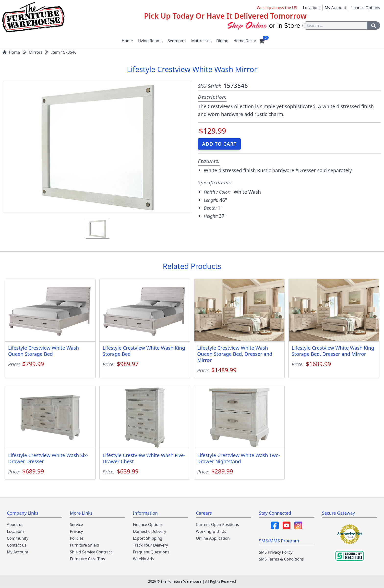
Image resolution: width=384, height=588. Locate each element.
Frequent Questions (151, 552)
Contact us (17, 545)
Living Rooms (150, 41)
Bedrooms (177, 41)
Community (18, 538)
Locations (312, 8)
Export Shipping (148, 538)
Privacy (76, 531)
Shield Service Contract (91, 552)
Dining (222, 41)
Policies (77, 538)
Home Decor (245, 41)
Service (76, 524)
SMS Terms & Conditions (281, 559)
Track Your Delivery (150, 545)
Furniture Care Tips (87, 559)
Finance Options (365, 8)
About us (15, 524)
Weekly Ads (143, 559)
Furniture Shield (84, 545)
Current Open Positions (217, 524)
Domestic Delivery (150, 531)
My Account (336, 8)
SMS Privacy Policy (276, 552)
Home (127, 41)
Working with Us (211, 531)
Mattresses (201, 41)
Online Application (213, 538)
